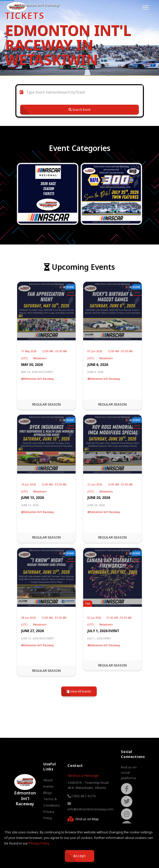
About (48, 780)
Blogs (48, 793)
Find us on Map (83, 819)
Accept (80, 856)
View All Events (79, 691)
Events (49, 786)
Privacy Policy (39, 843)
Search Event (79, 110)
